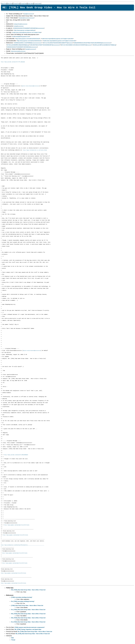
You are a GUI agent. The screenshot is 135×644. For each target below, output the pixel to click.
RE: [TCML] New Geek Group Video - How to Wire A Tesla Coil (28, 591)
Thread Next (24, 4)
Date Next (10, 4)
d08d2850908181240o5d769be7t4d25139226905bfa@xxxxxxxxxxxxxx (92, 43)
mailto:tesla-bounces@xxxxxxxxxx (31, 86)
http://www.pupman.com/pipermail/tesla (25, 30)
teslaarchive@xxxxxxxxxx (21, 24)
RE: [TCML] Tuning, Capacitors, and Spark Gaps (28, 630)
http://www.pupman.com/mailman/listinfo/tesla (28, 39)
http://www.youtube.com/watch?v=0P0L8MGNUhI (16, 455)
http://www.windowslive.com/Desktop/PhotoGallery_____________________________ (23, 546)
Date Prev (4, 4)
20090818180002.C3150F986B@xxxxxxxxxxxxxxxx (28, 43)
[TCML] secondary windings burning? (22, 598)
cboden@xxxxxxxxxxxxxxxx (27, 18)
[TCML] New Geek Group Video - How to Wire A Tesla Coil (27, 606)
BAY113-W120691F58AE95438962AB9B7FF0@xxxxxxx (58, 43)
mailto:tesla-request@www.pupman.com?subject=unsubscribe (59, 41)
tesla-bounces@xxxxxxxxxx (18, 51)
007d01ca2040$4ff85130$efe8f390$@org (18, 45)
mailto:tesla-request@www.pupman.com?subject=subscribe (57, 39)
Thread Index (37, 4)
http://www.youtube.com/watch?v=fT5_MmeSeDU (13, 62)
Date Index (30, 4)
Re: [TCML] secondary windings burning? (23, 602)
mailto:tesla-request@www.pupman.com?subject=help (27, 32)
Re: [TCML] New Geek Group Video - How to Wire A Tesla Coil (28, 610)
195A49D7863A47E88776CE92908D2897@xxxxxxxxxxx (45, 45)
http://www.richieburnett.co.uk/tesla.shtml (35, 150)
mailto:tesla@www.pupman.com (21, 37)
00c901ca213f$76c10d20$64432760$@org (104, 45)
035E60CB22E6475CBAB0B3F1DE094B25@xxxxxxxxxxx (29, 28)
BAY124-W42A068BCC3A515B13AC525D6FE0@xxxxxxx (76, 45)
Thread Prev (16, 4)
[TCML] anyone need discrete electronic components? (30, 628)
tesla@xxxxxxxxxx (29, 14)
